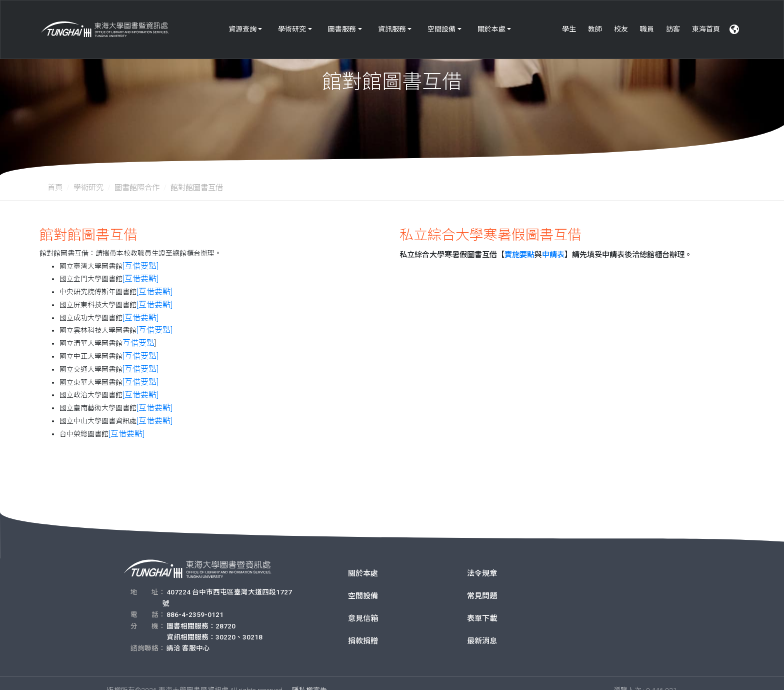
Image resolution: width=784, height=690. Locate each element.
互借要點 (136, 336)
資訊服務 (392, 24)
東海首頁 (706, 24)
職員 (647, 24)
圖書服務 (342, 24)
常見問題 (482, 582)
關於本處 (491, 24)
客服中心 (196, 634)
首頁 (55, 188)
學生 (569, 24)
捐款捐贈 (363, 627)
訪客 (673, 24)
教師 (595, 24)
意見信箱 (363, 604)
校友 (621, 24)
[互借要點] (138, 265)
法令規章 (482, 559)
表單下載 (482, 604)
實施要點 (519, 255)
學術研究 (292, 24)
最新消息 (482, 627)
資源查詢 (242, 24)
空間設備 (441, 24)
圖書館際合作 (137, 188)
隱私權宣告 (309, 676)
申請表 (553, 255)
